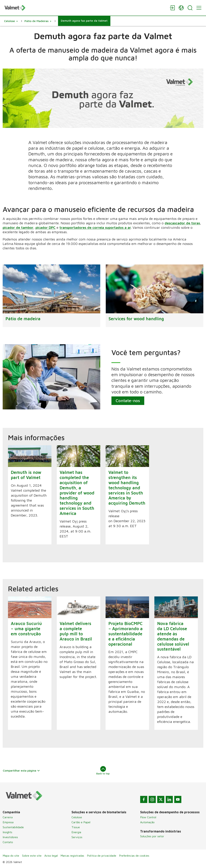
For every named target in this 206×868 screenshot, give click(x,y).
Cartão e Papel (81, 822)
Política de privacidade (102, 856)
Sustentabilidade (13, 827)
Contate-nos (128, 401)
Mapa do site (11, 856)
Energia (76, 832)
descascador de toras (182, 223)
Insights (7, 832)
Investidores (10, 837)
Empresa (8, 822)
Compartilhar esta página (21, 770)
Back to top (103, 770)
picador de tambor (18, 227)
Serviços (77, 837)
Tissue (76, 827)
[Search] (190, 8)
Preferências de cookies (134, 856)
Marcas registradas (72, 856)
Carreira (8, 817)
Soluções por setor (152, 836)
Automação (147, 822)
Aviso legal (51, 856)
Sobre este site (32, 856)
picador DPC (46, 227)
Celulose (77, 817)
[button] (11, 21)
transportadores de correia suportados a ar (95, 227)
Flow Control (148, 817)
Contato (8, 842)
